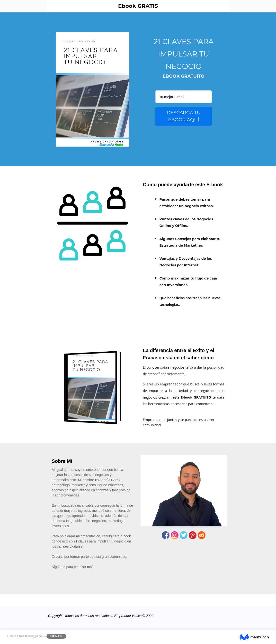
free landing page (31, 636)
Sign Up (56, 636)
